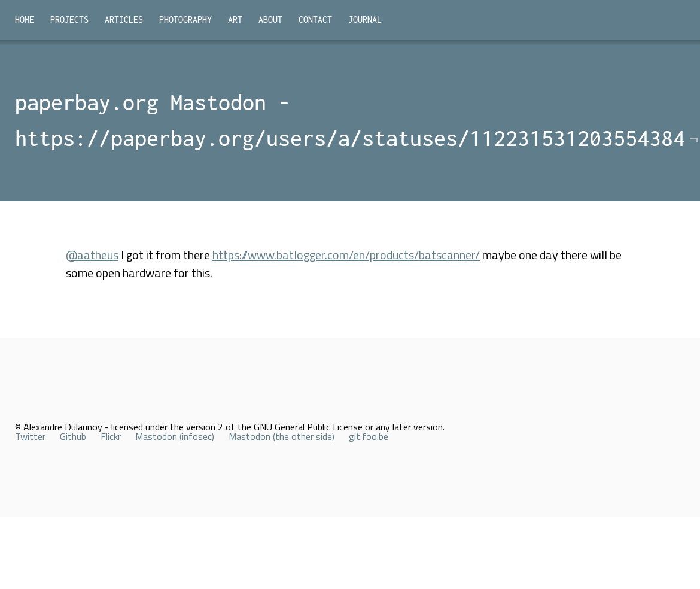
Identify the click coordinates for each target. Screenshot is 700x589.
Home (25, 19)
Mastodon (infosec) (175, 436)
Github (73, 436)
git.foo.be (369, 436)
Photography (185, 19)
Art (235, 19)
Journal (365, 19)
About (270, 19)
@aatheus (92, 255)
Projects (69, 19)
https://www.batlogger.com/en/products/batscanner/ (346, 255)
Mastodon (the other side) (281, 436)
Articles (124, 19)
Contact (315, 19)
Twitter (30, 436)
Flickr (111, 436)
